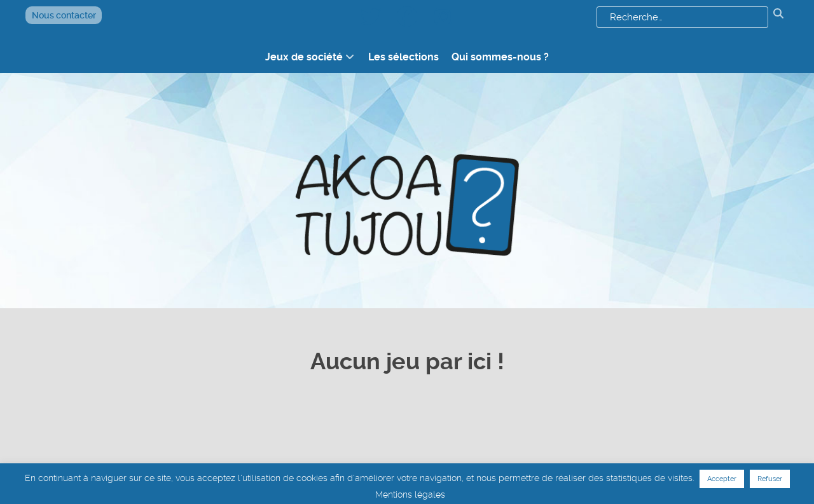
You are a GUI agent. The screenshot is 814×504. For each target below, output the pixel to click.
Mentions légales (410, 494)
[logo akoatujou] (407, 176)
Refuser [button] (770, 479)
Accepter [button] (722, 479)
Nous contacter (64, 15)
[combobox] (682, 17)
